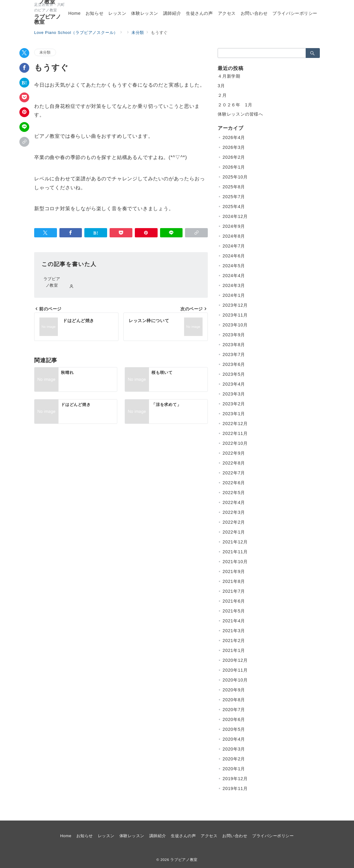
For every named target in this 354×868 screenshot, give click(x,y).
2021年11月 (235, 552)
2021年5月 (234, 611)
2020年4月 (234, 739)
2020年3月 (234, 749)
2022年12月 (235, 424)
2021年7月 (234, 591)
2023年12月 (235, 305)
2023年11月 (235, 315)
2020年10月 (235, 680)
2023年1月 (234, 414)
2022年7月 (234, 473)
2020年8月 (234, 700)
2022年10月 (235, 443)
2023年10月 (235, 325)
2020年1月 (234, 769)
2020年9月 (234, 690)
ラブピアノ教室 (48, 19)
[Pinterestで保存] (24, 112)
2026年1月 (234, 167)
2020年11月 (235, 670)
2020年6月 (234, 719)
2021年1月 (234, 650)
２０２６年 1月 (235, 105)
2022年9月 (234, 453)
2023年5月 (234, 374)
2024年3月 (234, 285)
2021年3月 (234, 631)
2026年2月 (234, 157)
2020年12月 (235, 660)
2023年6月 (234, 364)
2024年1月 (234, 295)
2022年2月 (234, 522)
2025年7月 (234, 197)
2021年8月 (234, 581)
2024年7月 (234, 246)
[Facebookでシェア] (24, 68)
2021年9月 (234, 571)
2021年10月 (235, 562)
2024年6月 (234, 256)
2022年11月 (235, 433)
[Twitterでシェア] (24, 53)
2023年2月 (234, 404)
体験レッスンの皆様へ (240, 114)
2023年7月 (234, 354)
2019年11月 (235, 788)
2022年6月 (234, 483)
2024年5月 (234, 266)
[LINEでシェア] (24, 127)
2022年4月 (234, 502)
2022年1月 (234, 532)
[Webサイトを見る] (72, 287)
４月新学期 (229, 76)
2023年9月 (234, 335)
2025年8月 (234, 187)
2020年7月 (234, 710)
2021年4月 (234, 621)
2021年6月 (234, 601)
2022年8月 (234, 463)
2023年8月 (234, 345)
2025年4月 (234, 207)
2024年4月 (234, 276)
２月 (222, 95)
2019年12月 (235, 779)
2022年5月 (234, 493)
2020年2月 (234, 759)
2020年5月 (234, 729)
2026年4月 (234, 137)
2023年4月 (234, 384)
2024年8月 (234, 236)
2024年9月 (234, 226)
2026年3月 (234, 147)
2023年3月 (234, 394)
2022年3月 (234, 512)
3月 (221, 86)
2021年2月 (234, 641)
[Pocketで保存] (24, 97)
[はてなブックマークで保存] (24, 83)
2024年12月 (235, 216)
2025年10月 (235, 177)
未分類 (45, 52)
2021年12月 (235, 542)
